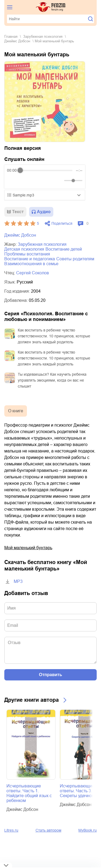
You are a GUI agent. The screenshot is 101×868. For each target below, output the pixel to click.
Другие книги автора (32, 700)
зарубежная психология (43, 37)
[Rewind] (13, 181)
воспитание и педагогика (30, 259)
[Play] (24, 181)
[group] (45, 177)
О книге (16, 411)
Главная (11, 37)
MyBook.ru (88, 830)
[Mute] (59, 181)
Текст (18, 212)
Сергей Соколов (33, 273)
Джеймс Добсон (17, 41)
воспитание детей (64, 249)
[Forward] (36, 181)
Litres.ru (11, 830)
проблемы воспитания (27, 254)
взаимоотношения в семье (31, 264)
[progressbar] (46, 170)
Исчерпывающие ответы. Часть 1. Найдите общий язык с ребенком (29, 793)
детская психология (24, 249)
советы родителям (75, 259)
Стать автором (48, 830)
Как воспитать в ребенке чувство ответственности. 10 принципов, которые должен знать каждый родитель (54, 336)
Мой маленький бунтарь (28, 548)
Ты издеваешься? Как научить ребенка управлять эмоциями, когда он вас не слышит (52, 380)
